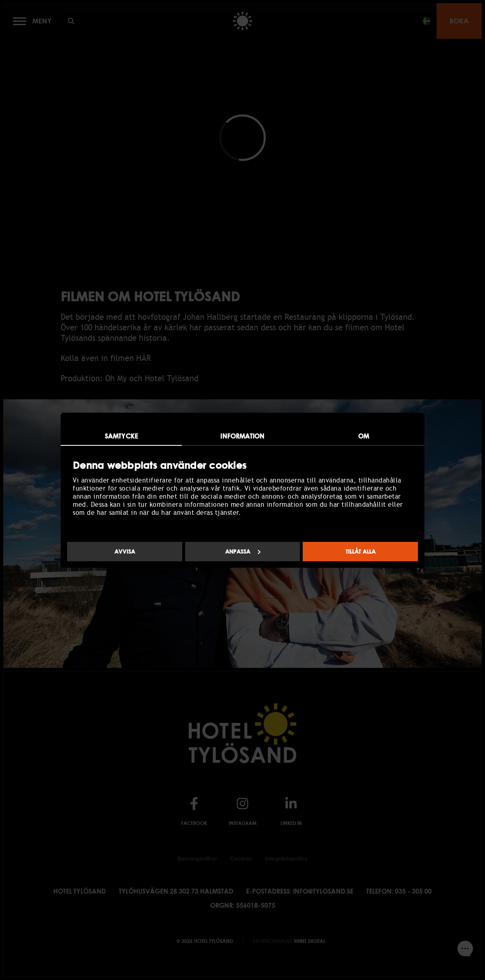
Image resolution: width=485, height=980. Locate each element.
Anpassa (243, 551)
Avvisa (125, 551)
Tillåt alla (361, 551)
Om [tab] (364, 436)
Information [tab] (242, 436)
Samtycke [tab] (121, 436)
